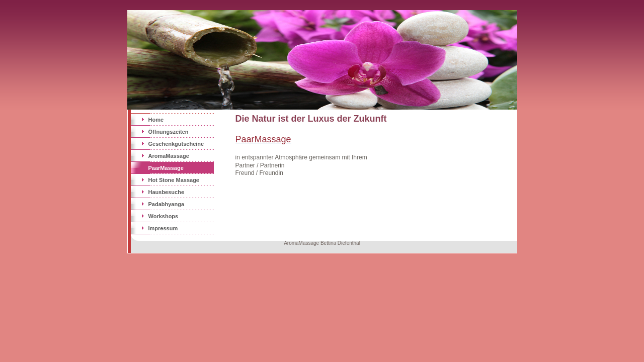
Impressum (163, 228)
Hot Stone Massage (174, 180)
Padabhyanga (167, 204)
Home (156, 120)
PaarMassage (166, 168)
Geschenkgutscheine (176, 144)
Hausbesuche (167, 192)
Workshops (164, 216)
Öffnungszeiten (169, 132)
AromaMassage (169, 156)
